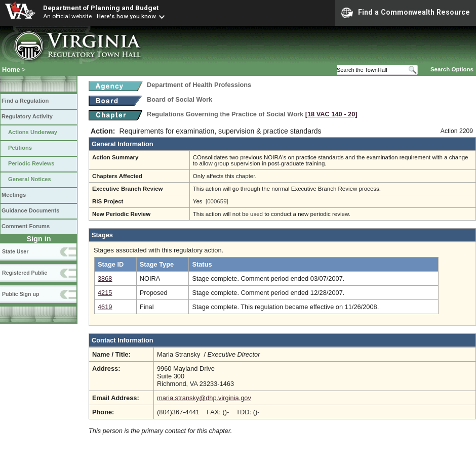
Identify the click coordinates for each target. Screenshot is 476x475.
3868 (105, 278)
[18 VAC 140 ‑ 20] (331, 114)
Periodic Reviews (31, 163)
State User (15, 251)
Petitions (20, 148)
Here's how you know (126, 16)
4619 (105, 307)
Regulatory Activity (27, 116)
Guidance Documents (30, 210)
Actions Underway (33, 132)
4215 (105, 293)
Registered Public (25, 273)
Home (11, 70)
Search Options (452, 69)
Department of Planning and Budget (101, 8)
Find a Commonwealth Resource (406, 13)
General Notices (30, 179)
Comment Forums (26, 226)
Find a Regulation (25, 101)
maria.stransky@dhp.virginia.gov (204, 398)
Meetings (14, 195)
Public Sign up (21, 294)
